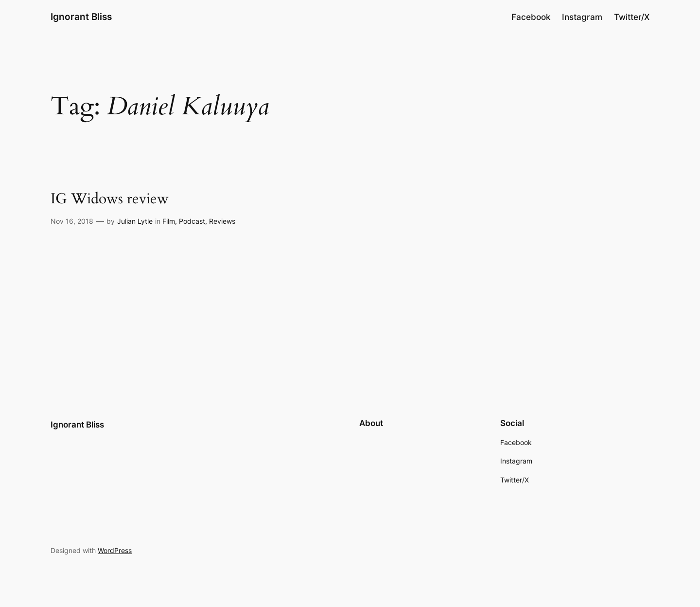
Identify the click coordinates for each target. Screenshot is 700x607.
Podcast (192, 221)
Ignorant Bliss (81, 17)
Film (169, 221)
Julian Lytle (135, 221)
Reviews (222, 221)
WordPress (115, 550)
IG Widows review (110, 199)
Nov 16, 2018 (72, 221)
